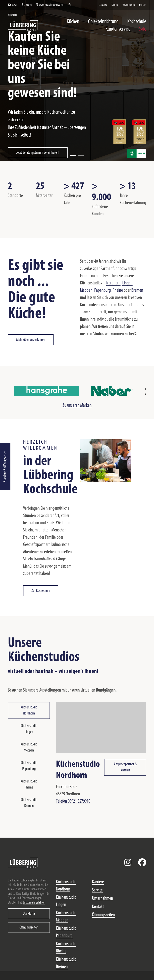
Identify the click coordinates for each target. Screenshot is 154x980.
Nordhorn (113, 283)
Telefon (27, 5)
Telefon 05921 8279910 (73, 801)
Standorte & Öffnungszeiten (5, 466)
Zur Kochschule (41, 591)
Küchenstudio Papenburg (29, 766)
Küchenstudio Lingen (29, 729)
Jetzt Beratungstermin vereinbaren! (38, 153)
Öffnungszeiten (29, 927)
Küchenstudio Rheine (29, 784)
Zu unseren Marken (77, 406)
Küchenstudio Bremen (29, 803)
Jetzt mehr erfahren (34, 903)
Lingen (127, 283)
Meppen (86, 290)
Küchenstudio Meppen (29, 747)
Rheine (118, 290)
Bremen (137, 290)
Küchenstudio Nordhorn (29, 710)
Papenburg (102, 290)
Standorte (29, 914)
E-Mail (13, 5)
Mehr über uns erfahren (31, 340)
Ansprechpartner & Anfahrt (125, 767)
